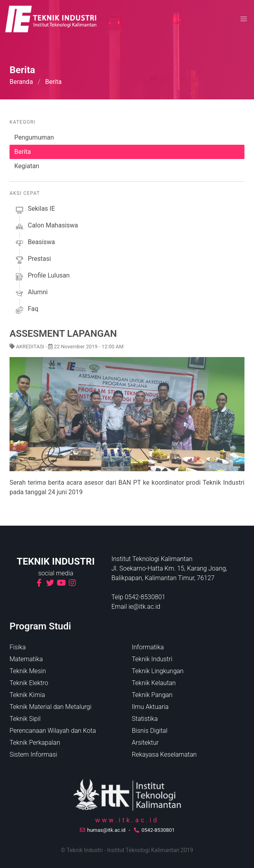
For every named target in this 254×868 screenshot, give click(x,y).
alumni (31, 293)
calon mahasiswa (46, 227)
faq (26, 310)
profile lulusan (42, 277)
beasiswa (35, 243)
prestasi (33, 260)
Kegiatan (27, 166)
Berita (23, 152)
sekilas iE (35, 210)
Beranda (21, 82)
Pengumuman (34, 137)
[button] (244, 19)
